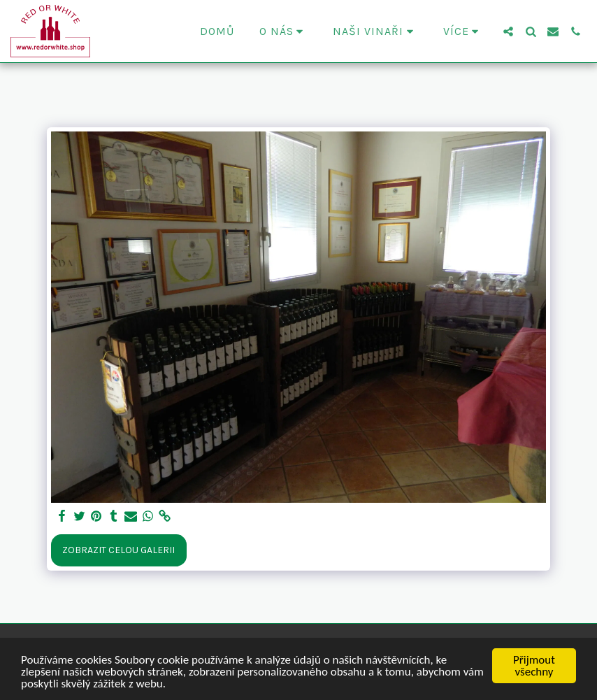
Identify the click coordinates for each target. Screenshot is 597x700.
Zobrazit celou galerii (118, 550)
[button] (284, 31)
